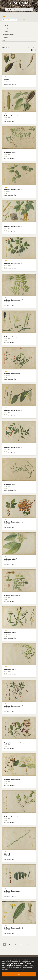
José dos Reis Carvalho (10, 85)
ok (19, 974)
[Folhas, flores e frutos (13, 117)
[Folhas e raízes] (10, 560)
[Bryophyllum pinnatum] (14, 744)
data (34, 48)
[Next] (33, 944)
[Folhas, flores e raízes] (13, 929)
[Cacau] (7, 80)
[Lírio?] (7, 855)
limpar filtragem (24, 20)
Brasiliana (19, 4)
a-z (29, 48)
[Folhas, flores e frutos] (13, 227)
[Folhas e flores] (10, 154)
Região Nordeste (9, 20)
